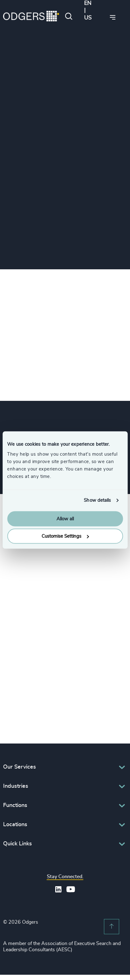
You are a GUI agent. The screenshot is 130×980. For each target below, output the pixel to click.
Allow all (65, 519)
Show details (97, 500)
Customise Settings (65, 536)
